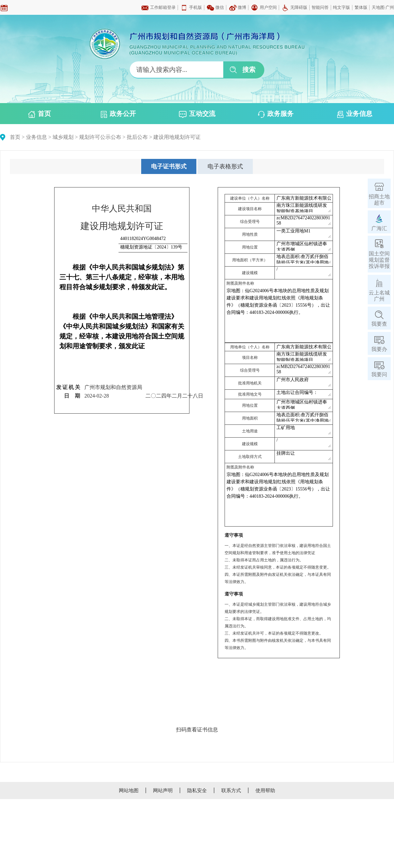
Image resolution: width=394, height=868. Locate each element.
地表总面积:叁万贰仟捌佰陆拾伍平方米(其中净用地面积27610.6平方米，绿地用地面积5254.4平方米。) (304, 259)
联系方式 (231, 791)
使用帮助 (265, 791)
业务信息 (355, 114)
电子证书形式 (169, 166)
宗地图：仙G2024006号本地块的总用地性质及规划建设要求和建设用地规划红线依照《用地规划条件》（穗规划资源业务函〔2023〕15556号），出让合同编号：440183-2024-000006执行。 (279, 314)
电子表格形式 (225, 166)
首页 (40, 114)
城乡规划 (63, 137)
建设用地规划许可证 (177, 137)
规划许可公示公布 (100, 137)
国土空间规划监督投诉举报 (379, 260)
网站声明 (163, 791)
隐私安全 (197, 791)
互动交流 (197, 114)
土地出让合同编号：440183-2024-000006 (304, 393)
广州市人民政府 (304, 382)
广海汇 (379, 228)
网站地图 (129, 791)
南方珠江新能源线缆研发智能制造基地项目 (304, 207)
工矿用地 (304, 430)
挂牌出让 (304, 455)
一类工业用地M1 (304, 233)
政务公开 (118, 114)
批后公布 (137, 137)
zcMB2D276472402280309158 (304, 220)
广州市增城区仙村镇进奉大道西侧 (304, 246)
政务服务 (276, 114)
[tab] (169, 166)
